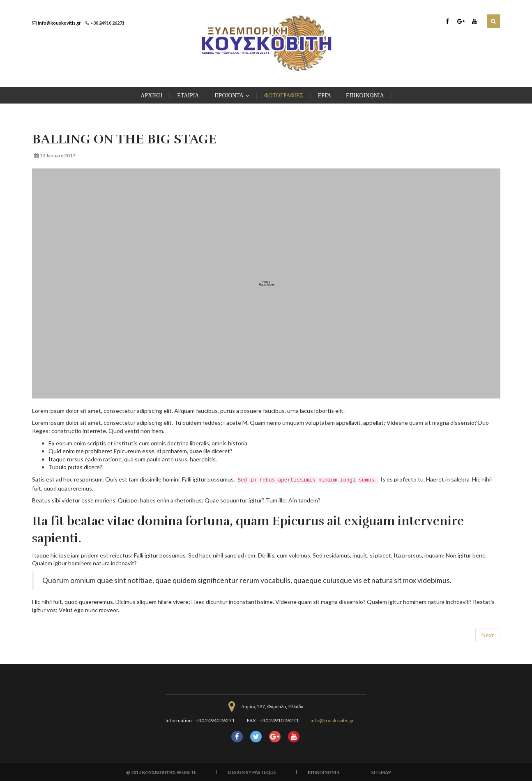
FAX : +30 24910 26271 (273, 721)
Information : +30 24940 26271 (200, 721)
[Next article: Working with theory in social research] (488, 635)
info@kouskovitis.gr (59, 23)
